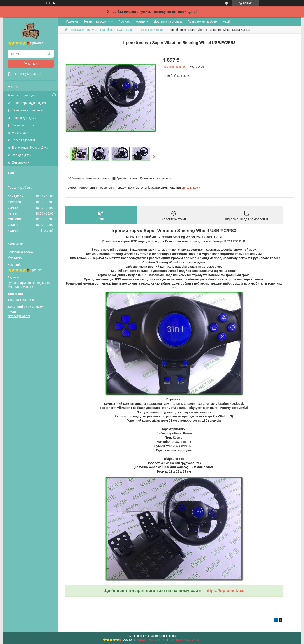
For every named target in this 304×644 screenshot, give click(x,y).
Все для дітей (22, 155)
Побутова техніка (24, 125)
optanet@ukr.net (19, 316)
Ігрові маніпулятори (150, 30)
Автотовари (20, 133)
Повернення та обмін (202, 21)
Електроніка (21, 162)
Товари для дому (24, 118)
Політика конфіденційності (185, 640)
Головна (72, 21)
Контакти (142, 21)
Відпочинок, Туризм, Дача (30, 148)
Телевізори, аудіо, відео (29, 103)
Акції (11, 173)
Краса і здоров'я (24, 140)
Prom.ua (172, 636)
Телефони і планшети (27, 110)
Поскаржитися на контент (151, 640)
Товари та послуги (22, 95)
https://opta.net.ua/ (225, 591)
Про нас (124, 21)
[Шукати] (49, 54)
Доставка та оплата (168, 21)
